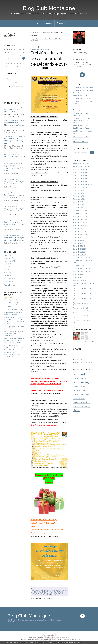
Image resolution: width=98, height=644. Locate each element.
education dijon (79, 398)
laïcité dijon (44, 594)
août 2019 (8, 264)
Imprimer (41, 47)
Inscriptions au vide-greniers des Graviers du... (14, 319)
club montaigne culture (81, 394)
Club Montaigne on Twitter (82, 98)
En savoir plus (80, 642)
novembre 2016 (10, 282)
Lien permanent (37, 589)
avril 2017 (7, 273)
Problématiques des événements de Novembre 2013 (47, 32)
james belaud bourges (81, 406)
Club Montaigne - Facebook (82, 131)
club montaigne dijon (82, 402)
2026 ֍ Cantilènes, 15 (12, 310)
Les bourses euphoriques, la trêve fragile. (14, 332)
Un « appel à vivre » (11, 327)
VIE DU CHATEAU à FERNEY (14, 349)
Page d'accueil (35, 35)
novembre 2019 (10, 261)
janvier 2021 (8, 255)
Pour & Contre (12, 95)
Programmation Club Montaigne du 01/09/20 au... (14, 125)
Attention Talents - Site (81, 142)
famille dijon (53, 594)
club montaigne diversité (39, 592)
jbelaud (50, 592)
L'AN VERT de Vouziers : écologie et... (14, 341)
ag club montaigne (80, 390)
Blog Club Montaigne (49, 8)
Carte (78, 349)
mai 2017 (7, 270)
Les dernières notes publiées (49, 638)
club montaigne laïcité (43, 591)
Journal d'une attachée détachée (13, 314)
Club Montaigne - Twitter (81, 128)
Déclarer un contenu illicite (24, 640)
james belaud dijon (60, 592)
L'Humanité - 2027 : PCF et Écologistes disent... (13, 353)
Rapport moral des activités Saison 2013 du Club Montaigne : (46, 40)
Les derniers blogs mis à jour (36, 638)
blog (79, 640)
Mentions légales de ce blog (38, 640)
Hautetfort (53, 635)
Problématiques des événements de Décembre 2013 (49, 59)
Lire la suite (77, 66)
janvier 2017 (8, 276)
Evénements (11, 91)
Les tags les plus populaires (63, 638)
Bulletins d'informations (15, 87)
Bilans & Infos (12, 83)
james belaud (36, 594)
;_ (23, 310)
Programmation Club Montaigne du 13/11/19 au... (14, 141)
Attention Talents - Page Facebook (81, 138)
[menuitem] (36, 23)
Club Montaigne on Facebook (83, 87)
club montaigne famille (58, 591)
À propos (61, 23)
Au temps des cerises (13, 355)
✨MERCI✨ (8, 298)
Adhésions (11, 79)
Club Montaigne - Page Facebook (81, 114)
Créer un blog (46, 635)
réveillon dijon (40, 595)
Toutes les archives (11, 285)
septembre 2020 (10, 258)
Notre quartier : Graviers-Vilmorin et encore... (14, 322)
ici (59, 126)
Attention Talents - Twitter (82, 134)
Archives (48, 23)
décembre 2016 (10, 279)
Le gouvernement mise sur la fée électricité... (14, 339)
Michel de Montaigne (80, 95)
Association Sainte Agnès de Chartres (14, 299)
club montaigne (50, 590)
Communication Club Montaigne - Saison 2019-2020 (15, 156)
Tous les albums (88, 341)
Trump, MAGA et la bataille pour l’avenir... (13, 304)
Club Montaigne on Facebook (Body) (83, 102)
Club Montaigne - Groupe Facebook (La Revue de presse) (81, 120)
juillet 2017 (8, 267)
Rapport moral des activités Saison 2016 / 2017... (13, 168)
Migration (7, 313)
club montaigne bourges (82, 378)
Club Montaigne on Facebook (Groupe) (83, 91)
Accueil (36, 23)
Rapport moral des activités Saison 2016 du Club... (14, 224)
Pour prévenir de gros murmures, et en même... (12, 346)
